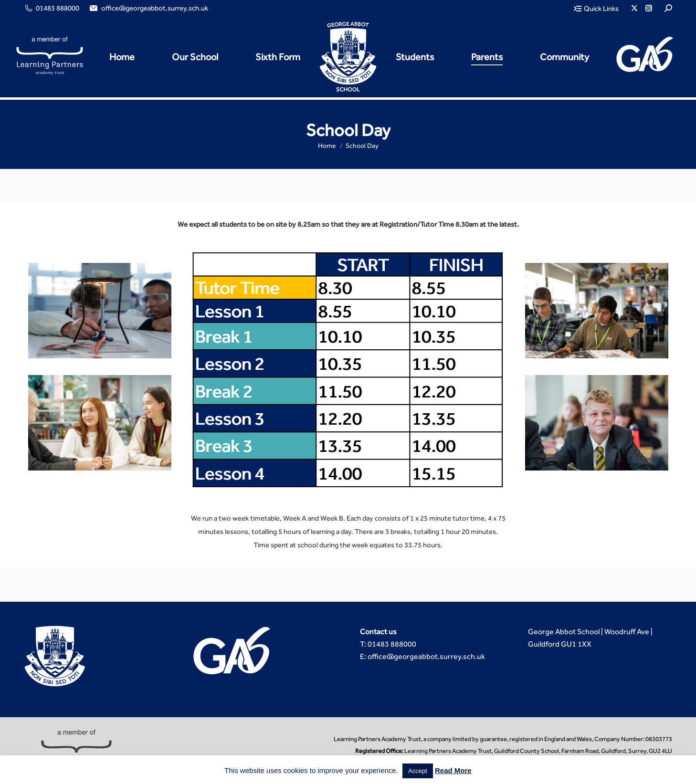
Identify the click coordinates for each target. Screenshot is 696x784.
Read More (453, 770)
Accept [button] (418, 771)
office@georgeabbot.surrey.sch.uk (148, 8)
